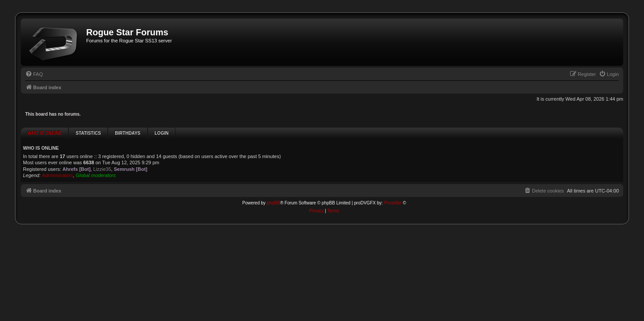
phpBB (274, 189)
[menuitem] (34, 74)
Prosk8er (393, 189)
